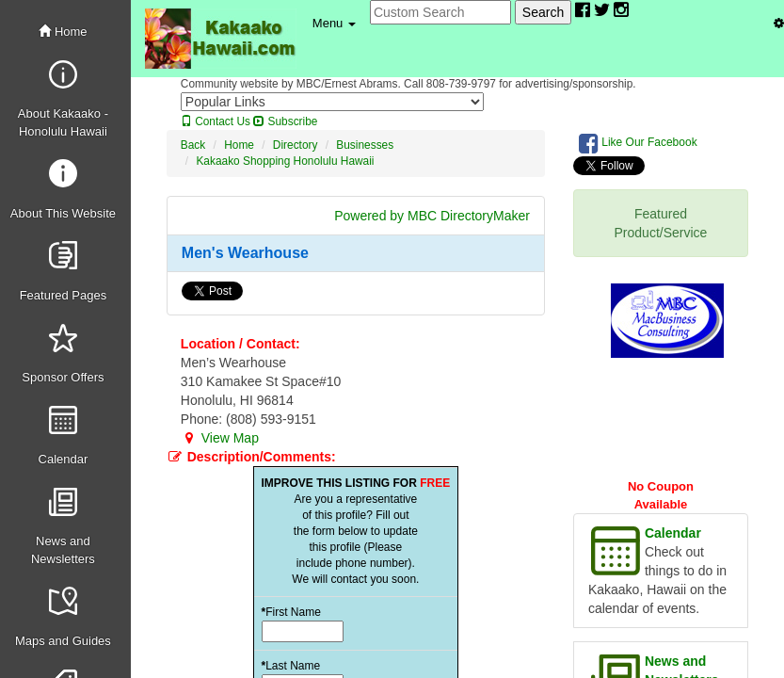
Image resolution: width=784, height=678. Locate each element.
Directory (296, 145)
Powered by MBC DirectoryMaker (432, 216)
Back (193, 145)
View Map (220, 438)
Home (63, 32)
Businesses (365, 145)
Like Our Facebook (638, 143)
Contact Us (216, 121)
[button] (334, 24)
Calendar (673, 533)
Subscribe (285, 121)
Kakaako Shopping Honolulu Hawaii (285, 161)
